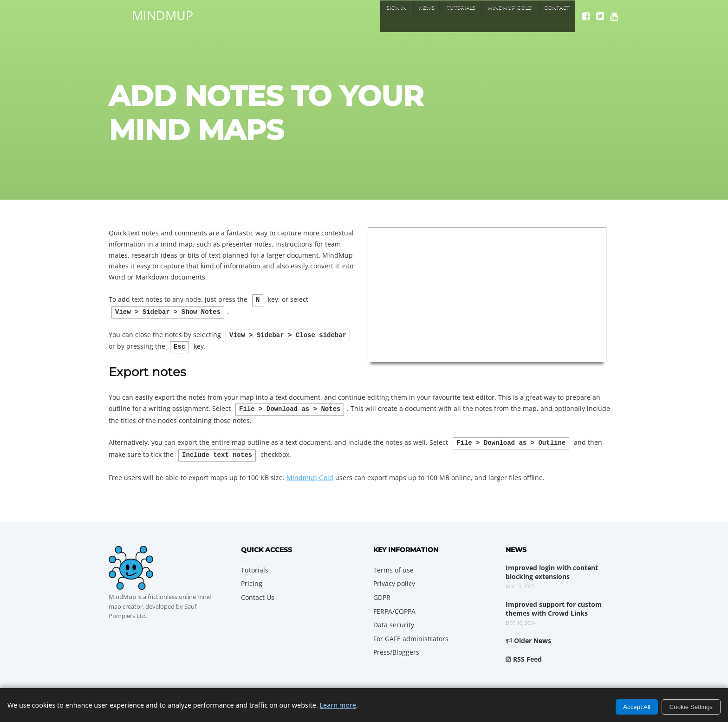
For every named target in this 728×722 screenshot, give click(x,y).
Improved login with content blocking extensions (552, 566)
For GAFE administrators (411, 632)
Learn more (338, 705)
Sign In (358, 16)
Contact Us (258, 591)
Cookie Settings (691, 707)
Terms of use (393, 563)
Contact (553, 16)
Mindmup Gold (310, 471)
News (394, 16)
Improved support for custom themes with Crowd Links (554, 602)
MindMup (162, 14)
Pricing (252, 577)
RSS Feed (527, 653)
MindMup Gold (496, 16)
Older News (533, 634)
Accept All (637, 707)
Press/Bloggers (396, 646)
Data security (394, 618)
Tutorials (436, 16)
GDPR (382, 591)
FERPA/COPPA (394, 605)
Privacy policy (394, 577)
